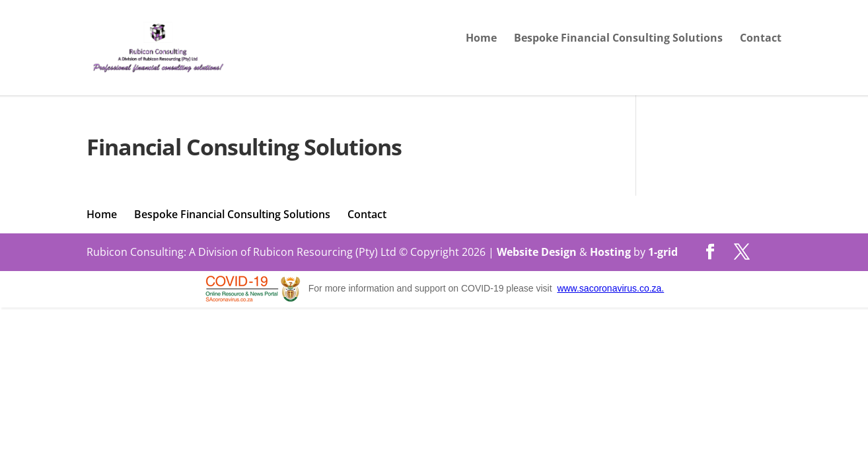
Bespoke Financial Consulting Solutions (618, 39)
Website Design (537, 252)
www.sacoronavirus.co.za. (610, 288)
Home (481, 39)
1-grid (663, 252)
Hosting (610, 252)
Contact (761, 39)
